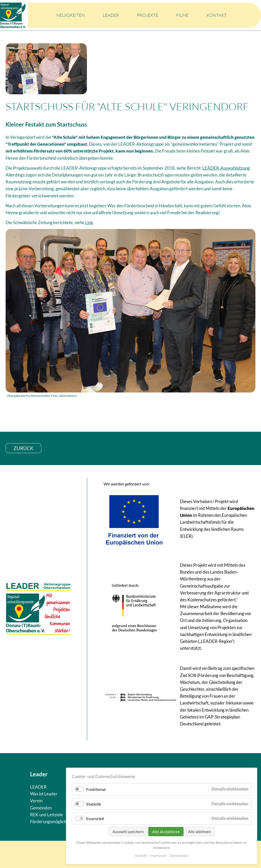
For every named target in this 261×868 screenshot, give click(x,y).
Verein (36, 801)
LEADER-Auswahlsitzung (226, 168)
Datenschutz (179, 856)
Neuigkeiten (71, 15)
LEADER (111, 15)
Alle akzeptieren (166, 832)
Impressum (158, 856)
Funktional (96, 789)
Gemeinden (41, 808)
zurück (23, 448)
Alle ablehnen (199, 832)
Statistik (94, 804)
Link (89, 222)
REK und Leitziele (47, 815)
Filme (182, 15)
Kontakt (217, 15)
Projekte (148, 15)
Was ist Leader (44, 794)
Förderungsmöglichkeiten (54, 822)
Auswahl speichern (128, 832)
